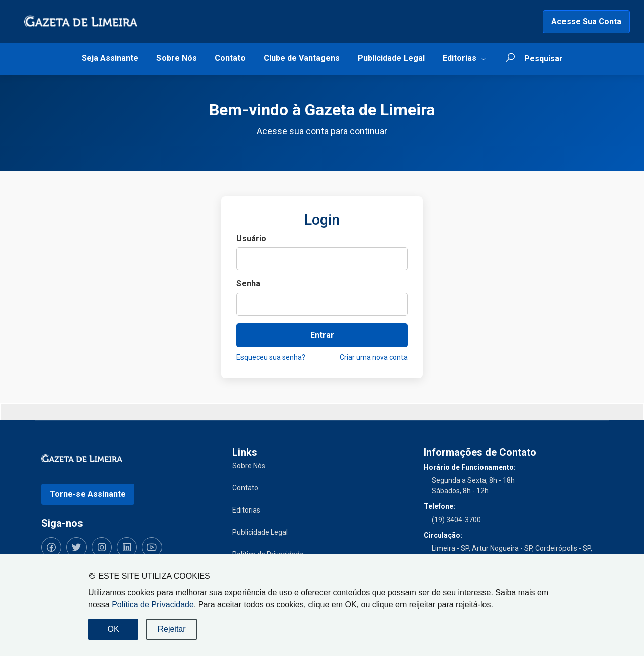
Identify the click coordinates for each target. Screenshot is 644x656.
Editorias (460, 58)
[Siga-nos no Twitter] (76, 547)
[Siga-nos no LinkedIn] (127, 547)
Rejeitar (171, 629)
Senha (248, 284)
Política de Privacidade (153, 604)
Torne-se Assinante (88, 494)
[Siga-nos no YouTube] (152, 547)
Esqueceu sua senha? (271, 357)
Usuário (251, 238)
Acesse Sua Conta (586, 21)
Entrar (322, 335)
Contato (230, 58)
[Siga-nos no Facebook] (51, 547)
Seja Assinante (110, 58)
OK (113, 629)
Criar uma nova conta (374, 357)
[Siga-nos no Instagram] (102, 547)
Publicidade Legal (391, 58)
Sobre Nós (177, 58)
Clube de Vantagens (302, 58)
